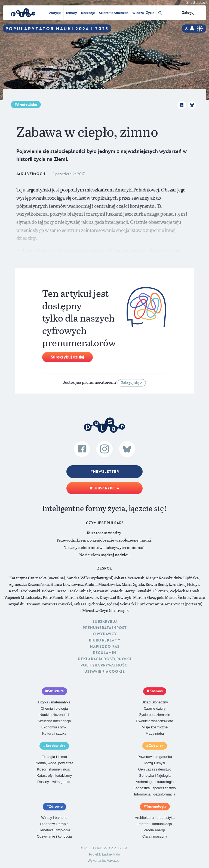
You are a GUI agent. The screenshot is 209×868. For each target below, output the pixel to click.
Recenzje (88, 12)
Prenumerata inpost (105, 628)
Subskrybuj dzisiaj (67, 357)
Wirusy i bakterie (54, 818)
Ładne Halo (111, 854)
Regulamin (104, 653)
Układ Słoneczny (155, 702)
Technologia (156, 806)
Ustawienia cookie (104, 671)
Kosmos (156, 691)
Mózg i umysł (155, 763)
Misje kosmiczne (155, 727)
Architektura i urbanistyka (155, 818)
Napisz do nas (105, 646)
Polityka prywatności (104, 665)
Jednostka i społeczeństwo (155, 788)
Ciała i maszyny (155, 836)
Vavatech (114, 861)
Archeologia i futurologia (155, 782)
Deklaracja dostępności (104, 659)
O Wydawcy (105, 634)
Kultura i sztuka (54, 733)
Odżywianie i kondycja (54, 836)
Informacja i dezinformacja (155, 794)
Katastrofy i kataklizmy (54, 776)
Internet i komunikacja (155, 824)
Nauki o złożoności (54, 715)
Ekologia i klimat (54, 757)
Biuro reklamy (104, 640)
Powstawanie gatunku (155, 757)
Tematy (71, 12)
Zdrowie (56, 806)
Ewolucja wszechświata (155, 721)
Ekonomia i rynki (54, 727)
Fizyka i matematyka (54, 702)
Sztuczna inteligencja (54, 721)
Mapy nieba (155, 733)
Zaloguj (188, 12)
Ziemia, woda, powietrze (54, 763)
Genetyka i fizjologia (155, 776)
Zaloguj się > (132, 383)
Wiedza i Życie (143, 12)
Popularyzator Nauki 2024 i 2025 (57, 29)
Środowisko (27, 105)
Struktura (56, 691)
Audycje (55, 12)
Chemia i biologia (54, 708)
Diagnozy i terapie (54, 824)
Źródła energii (155, 830)
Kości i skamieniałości (54, 769)
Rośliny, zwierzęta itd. (54, 782)
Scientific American (114, 12)
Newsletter (106, 471)
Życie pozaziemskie (155, 715)
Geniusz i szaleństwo (155, 769)
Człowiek (156, 746)
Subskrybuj (105, 621)
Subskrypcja (106, 488)
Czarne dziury (155, 708)
